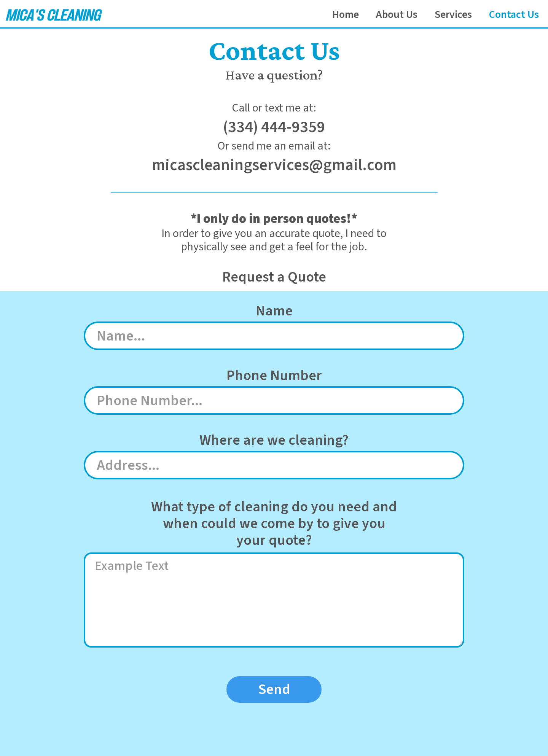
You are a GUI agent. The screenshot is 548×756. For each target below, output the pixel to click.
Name (274, 311)
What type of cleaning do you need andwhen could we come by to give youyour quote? (274, 524)
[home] (53, 14)
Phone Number (274, 376)
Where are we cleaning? (274, 440)
